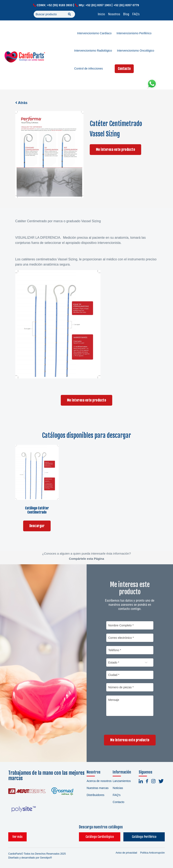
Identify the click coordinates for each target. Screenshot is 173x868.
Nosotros (114, 14)
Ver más (17, 837)
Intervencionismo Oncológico (136, 51)
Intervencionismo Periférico (134, 33)
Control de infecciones (89, 68)
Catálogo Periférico (144, 837)
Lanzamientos (122, 781)
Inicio (101, 14)
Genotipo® (46, 858)
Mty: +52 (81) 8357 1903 (95, 5)
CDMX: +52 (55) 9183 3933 (55, 5)
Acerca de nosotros (99, 781)
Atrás (21, 103)
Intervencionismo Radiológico (93, 51)
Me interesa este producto (116, 150)
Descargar (37, 526)
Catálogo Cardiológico (100, 837)
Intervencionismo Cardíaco (94, 33)
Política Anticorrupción (152, 853)
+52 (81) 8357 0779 (126, 5)
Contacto (124, 69)
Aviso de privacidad (126, 853)
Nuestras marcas (98, 788)
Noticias (118, 788)
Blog (126, 14)
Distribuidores (95, 795)
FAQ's (136, 14)
